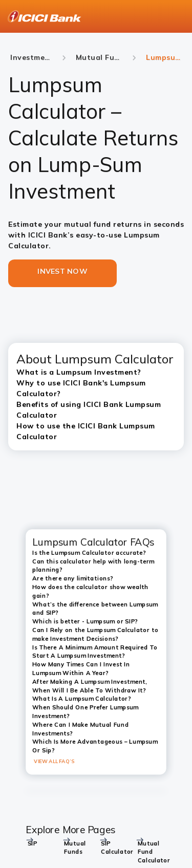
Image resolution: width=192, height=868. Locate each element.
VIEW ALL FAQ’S (54, 762)
